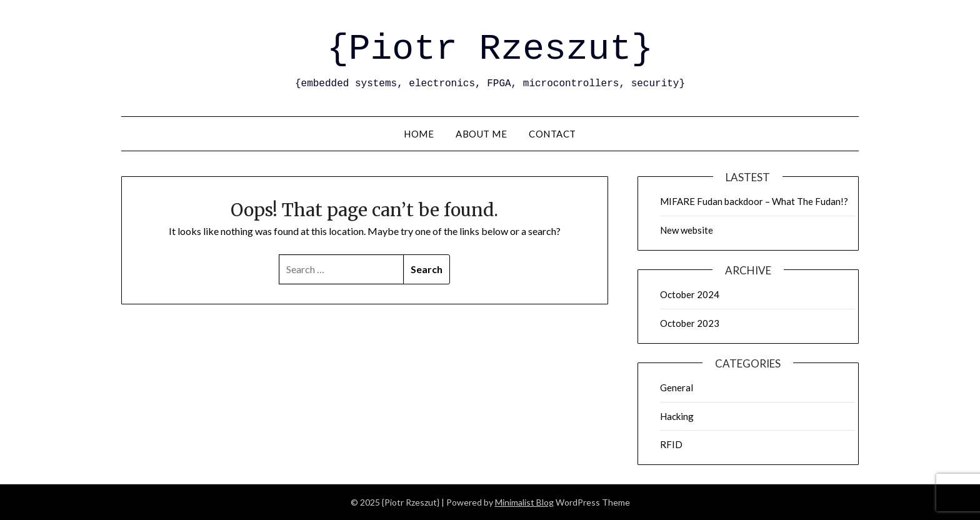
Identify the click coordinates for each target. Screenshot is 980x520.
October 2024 (690, 294)
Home (419, 134)
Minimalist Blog (524, 502)
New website (687, 230)
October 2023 (690, 323)
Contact (552, 134)
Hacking (677, 416)
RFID (671, 444)
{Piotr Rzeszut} (490, 49)
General (677, 387)
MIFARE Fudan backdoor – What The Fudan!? (754, 201)
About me (481, 134)
